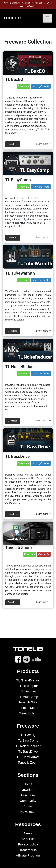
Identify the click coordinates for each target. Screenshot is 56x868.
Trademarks (28, 850)
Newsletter (28, 812)
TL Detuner (28, 691)
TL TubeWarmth (28, 757)
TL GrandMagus (16, 3)
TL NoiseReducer (28, 746)
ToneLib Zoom (28, 763)
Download (28, 790)
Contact (28, 806)
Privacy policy (28, 844)
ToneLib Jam (28, 713)
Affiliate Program (28, 855)
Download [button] (13, 144)
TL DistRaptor (28, 686)
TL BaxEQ (28, 735)
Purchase (28, 795)
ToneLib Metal (28, 708)
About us (28, 839)
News (28, 833)
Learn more (43, 144)
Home (28, 784)
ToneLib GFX (28, 702)
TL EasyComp (28, 740)
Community (28, 801)
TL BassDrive (28, 751)
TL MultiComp (28, 697)
